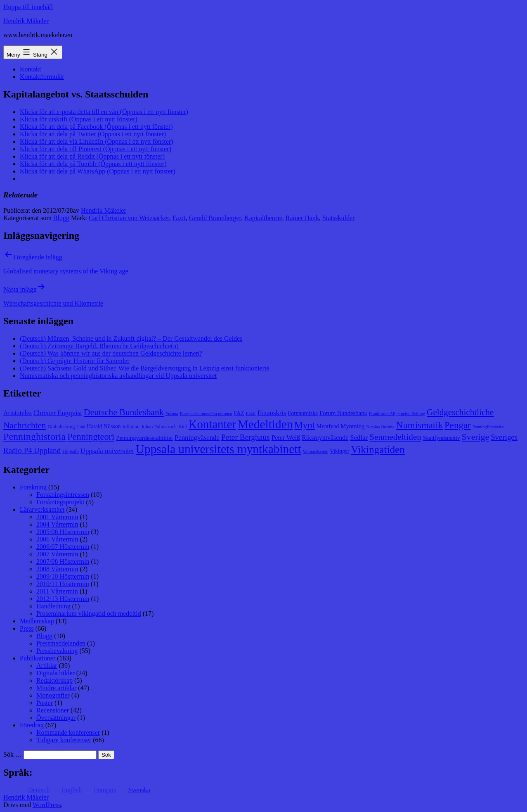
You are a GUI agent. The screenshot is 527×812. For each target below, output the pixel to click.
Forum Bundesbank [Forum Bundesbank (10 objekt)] (343, 413)
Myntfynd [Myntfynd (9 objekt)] (328, 426)
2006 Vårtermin (57, 539)
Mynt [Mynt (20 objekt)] (305, 425)
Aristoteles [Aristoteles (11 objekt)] (18, 413)
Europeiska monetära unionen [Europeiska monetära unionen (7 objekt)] (206, 414)
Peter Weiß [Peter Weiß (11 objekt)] (286, 438)
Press (27, 628)
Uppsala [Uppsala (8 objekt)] (71, 451)
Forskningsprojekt (60, 502)
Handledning (53, 606)
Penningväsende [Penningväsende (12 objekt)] (197, 438)
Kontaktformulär (42, 77)
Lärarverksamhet (42, 509)
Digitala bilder (56, 673)
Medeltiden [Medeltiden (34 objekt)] (265, 424)
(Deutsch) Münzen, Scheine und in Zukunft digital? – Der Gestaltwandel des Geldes (131, 338)
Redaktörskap (54, 680)
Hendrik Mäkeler (26, 21)
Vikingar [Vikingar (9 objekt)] (339, 451)
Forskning (33, 487)
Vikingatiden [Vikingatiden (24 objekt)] (378, 449)
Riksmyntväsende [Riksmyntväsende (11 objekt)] (325, 438)
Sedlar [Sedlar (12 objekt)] (359, 438)
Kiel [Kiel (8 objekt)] (183, 427)
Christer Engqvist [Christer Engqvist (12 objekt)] (58, 413)
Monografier (53, 695)
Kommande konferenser (68, 732)
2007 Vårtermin (57, 554)
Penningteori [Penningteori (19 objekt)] (91, 437)
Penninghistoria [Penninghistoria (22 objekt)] (34, 437)
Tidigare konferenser (64, 740)
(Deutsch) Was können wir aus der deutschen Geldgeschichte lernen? (111, 353)
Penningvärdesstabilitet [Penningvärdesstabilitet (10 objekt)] (144, 438)
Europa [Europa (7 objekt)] (172, 414)
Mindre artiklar (56, 688)
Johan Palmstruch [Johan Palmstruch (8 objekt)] (159, 427)
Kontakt (31, 69)
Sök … (13, 754)
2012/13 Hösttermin (63, 599)
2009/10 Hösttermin (63, 576)
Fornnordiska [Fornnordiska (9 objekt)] (303, 413)
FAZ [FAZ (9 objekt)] (239, 413)
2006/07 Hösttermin (63, 547)
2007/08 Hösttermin (63, 562)
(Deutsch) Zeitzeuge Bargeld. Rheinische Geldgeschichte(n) (99, 346)
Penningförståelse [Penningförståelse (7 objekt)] (488, 427)
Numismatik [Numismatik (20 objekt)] (419, 425)
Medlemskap (37, 621)
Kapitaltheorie (263, 218)
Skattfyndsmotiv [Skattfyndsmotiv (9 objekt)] (442, 438)
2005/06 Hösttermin (63, 532)
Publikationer (38, 658)
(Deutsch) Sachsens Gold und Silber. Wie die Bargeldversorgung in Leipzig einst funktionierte (145, 368)
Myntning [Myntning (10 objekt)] (352, 426)
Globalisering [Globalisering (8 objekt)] (61, 427)
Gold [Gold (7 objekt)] (81, 427)
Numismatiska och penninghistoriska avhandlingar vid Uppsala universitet (118, 376)
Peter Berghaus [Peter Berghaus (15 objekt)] (246, 437)
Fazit (179, 218)
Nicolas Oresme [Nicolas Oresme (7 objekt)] (380, 427)
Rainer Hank (302, 218)
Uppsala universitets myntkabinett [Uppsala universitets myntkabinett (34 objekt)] (219, 449)
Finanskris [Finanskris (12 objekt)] (272, 413)
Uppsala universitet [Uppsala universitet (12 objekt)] (107, 451)
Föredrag (32, 725)
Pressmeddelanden (61, 643)
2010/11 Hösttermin (63, 584)
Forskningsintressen (63, 495)
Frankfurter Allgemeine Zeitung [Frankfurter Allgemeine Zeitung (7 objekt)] (397, 414)
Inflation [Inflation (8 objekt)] (131, 427)
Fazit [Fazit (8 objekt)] (251, 413)
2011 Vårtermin (57, 591)
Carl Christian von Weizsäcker (129, 218)
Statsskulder (338, 218)
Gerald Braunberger (215, 218)
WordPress (47, 805)
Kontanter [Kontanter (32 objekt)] (212, 424)
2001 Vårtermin (57, 517)
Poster (45, 703)
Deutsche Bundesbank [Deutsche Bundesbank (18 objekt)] (124, 412)
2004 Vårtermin (57, 524)
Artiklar (47, 666)
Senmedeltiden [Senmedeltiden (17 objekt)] (395, 437)
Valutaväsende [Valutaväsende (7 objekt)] (316, 452)
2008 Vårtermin (57, 569)
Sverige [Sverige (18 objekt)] (475, 437)
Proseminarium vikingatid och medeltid (89, 614)
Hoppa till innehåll (28, 7)
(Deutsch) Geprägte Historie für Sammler (75, 361)
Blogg (61, 218)
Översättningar (56, 718)
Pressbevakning (57, 651)
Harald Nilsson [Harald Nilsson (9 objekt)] (104, 426)
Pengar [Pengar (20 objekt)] (458, 425)
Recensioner (53, 710)
